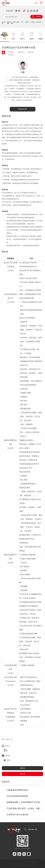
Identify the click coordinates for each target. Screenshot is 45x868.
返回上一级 (9, 739)
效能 (12, 23)
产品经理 (33, 22)
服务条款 (17, 866)
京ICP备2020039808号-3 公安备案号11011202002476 (22, 864)
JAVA (22, 22)
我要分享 (23, 774)
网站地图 (24, 866)
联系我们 (32, 866)
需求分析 (9, 22)
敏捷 (8, 23)
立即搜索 (36, 17)
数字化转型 (16, 22)
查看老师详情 (23, 109)
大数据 (27, 22)
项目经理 (39, 22)
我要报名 (23, 768)
